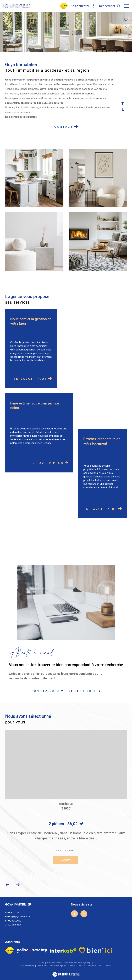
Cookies (108, 966)
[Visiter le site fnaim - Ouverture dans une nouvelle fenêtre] (10, 950)
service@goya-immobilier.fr (19, 917)
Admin (72, 966)
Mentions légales (58, 966)
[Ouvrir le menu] (126, 6)
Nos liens (82, 966)
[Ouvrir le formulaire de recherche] (110, 6)
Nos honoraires (28, 966)
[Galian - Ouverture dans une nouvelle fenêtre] (32, 950)
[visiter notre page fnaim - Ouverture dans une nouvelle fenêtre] (64, 8)
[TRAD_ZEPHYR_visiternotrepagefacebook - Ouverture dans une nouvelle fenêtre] (74, 914)
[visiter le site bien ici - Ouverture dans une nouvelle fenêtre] (95, 950)
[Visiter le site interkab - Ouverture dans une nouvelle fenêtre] (63, 950)
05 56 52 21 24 (12, 913)
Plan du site (42, 966)
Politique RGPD (95, 966)
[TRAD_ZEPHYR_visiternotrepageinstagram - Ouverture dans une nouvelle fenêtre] (84, 914)
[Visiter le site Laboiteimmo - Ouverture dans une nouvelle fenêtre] (66, 972)
